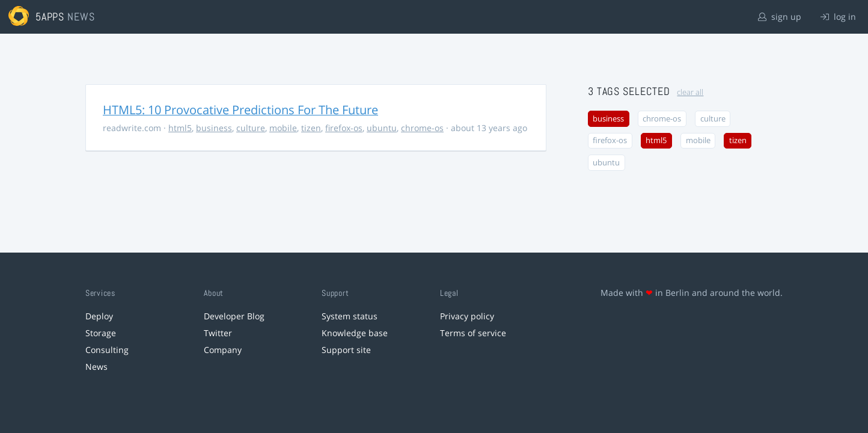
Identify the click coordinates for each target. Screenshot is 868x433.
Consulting (107, 350)
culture (251, 128)
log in (838, 17)
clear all (690, 92)
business (214, 128)
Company (223, 350)
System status (350, 316)
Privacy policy (467, 316)
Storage (101, 333)
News (96, 367)
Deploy (99, 316)
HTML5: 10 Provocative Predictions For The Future (240, 110)
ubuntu (382, 128)
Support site (346, 350)
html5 (180, 128)
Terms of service (473, 333)
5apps (50, 17)
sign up (780, 17)
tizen (311, 128)
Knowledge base (355, 333)
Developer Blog (234, 316)
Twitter (218, 333)
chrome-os (422, 128)
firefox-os (344, 128)
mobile (283, 128)
